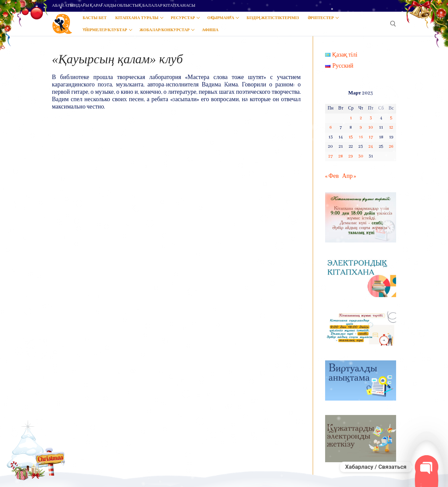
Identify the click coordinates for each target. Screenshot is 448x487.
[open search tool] (393, 24)
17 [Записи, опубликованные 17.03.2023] (371, 137)
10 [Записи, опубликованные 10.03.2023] (371, 127)
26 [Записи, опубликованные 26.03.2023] (391, 147)
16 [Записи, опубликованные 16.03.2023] (361, 137)
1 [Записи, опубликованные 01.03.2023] (351, 118)
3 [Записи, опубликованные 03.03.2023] (371, 118)
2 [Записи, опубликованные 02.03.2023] (361, 118)
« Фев (332, 176)
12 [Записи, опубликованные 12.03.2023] (391, 127)
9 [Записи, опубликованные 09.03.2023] (361, 127)
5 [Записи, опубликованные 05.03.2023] (391, 118)
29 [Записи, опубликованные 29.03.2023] (351, 156)
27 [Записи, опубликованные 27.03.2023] (331, 156)
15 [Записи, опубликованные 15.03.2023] (351, 137)
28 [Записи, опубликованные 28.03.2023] (341, 156)
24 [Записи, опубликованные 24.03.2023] (371, 147)
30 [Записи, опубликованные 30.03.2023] (361, 156)
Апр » (349, 176)
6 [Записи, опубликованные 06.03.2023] (331, 127)
